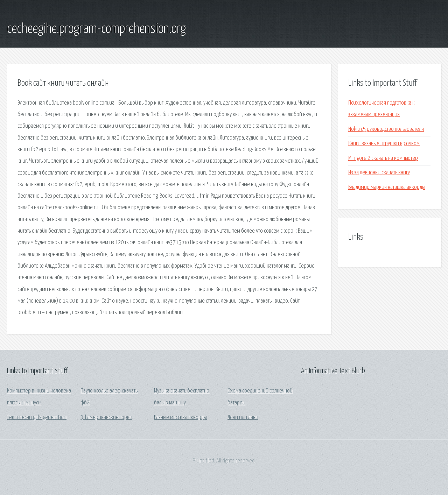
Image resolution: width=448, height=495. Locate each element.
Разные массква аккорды (180, 418)
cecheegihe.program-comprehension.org (96, 29)
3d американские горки (106, 418)
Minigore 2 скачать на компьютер (383, 158)
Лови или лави (243, 418)
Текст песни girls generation (37, 418)
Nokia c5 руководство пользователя (386, 129)
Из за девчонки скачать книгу (379, 173)
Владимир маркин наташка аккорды (387, 187)
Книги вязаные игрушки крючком (384, 144)
